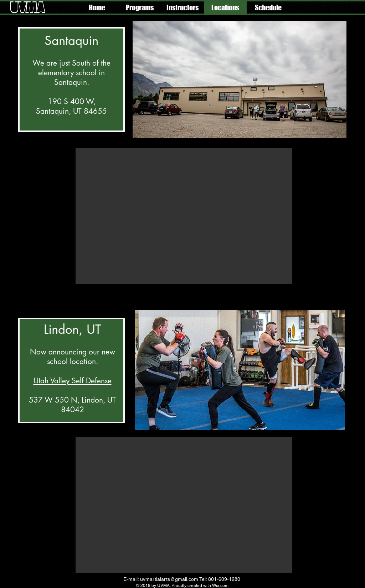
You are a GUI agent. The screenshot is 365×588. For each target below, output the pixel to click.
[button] (140, 7)
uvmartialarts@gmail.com (169, 579)
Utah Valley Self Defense (73, 381)
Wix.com (220, 586)
